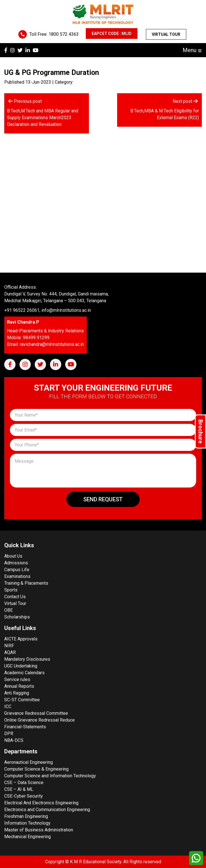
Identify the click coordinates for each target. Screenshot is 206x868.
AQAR (10, 652)
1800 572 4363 (64, 34)
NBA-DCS (14, 740)
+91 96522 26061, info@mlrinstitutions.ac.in (48, 310)
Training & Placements (26, 583)
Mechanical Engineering (28, 837)
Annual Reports (19, 686)
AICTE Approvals (21, 639)
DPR (9, 734)
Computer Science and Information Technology (50, 776)
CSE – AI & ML (19, 789)
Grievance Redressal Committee (36, 713)
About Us (13, 556)
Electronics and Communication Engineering (47, 810)
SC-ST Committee (22, 700)
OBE (8, 610)
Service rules (17, 679)
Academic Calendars (24, 673)
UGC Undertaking (21, 666)
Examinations (17, 576)
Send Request (103, 499)
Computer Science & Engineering (36, 769)
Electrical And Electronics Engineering (41, 803)
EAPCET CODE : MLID (112, 34)
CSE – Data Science (24, 783)
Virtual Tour (166, 34)
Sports (11, 590)
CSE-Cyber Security (24, 796)
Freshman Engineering (26, 816)
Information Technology (27, 823)
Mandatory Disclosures (27, 659)
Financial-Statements (25, 727)
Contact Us (15, 597)
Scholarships (17, 617)
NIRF (9, 646)
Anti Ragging (17, 693)
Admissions (16, 563)
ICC (8, 706)
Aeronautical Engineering (29, 762)
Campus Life (17, 570)
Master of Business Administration (39, 830)
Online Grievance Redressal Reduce (40, 720)
